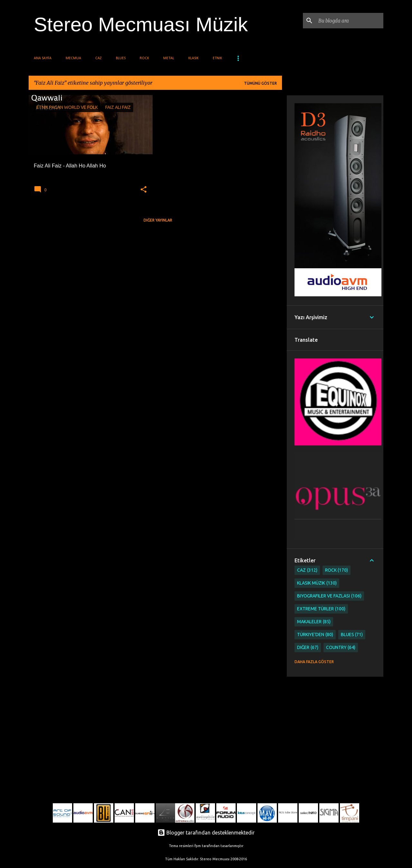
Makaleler (314, 622)
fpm (198, 846)
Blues (121, 58)
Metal (169, 58)
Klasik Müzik (317, 583)
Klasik (193, 58)
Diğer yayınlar (158, 220)
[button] (144, 190)
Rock (144, 58)
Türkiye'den (315, 635)
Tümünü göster (260, 83)
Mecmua (73, 58)
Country (341, 648)
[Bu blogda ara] (350, 21)
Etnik (217, 58)
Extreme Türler (321, 609)
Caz (98, 58)
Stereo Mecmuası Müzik (141, 24)
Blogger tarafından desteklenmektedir (206, 833)
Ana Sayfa (43, 58)
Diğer (308, 648)
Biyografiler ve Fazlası (329, 596)
